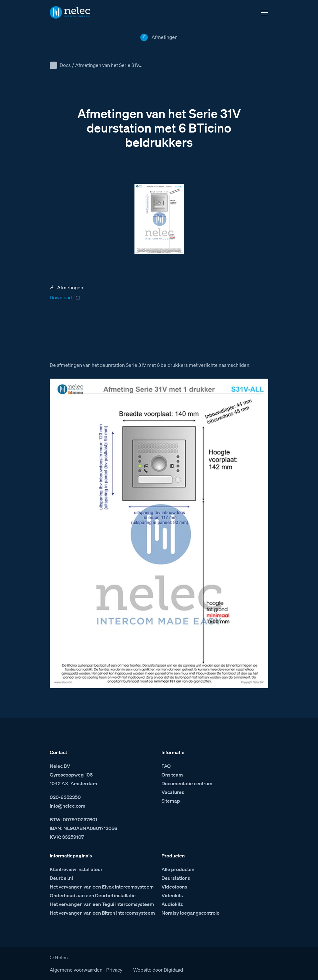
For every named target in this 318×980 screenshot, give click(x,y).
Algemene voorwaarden (76, 970)
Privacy (114, 970)
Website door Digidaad (158, 970)
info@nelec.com (68, 806)
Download (61, 297)
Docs (65, 65)
